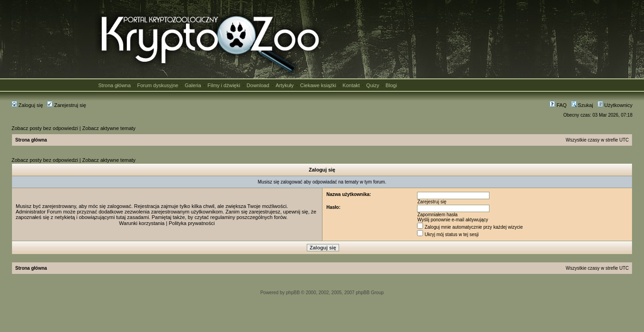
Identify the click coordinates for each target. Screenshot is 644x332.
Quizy (373, 85)
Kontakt (351, 85)
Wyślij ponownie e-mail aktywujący (453, 220)
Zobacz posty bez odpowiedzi (45, 128)
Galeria (193, 85)
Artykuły (284, 85)
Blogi (391, 85)
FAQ (558, 105)
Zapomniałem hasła (438, 215)
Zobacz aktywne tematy (109, 128)
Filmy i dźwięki (224, 85)
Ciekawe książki (318, 85)
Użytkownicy (615, 105)
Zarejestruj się (66, 105)
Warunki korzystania (142, 223)
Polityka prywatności (192, 223)
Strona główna (114, 85)
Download (258, 85)
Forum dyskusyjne (158, 85)
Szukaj (582, 105)
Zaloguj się (27, 105)
